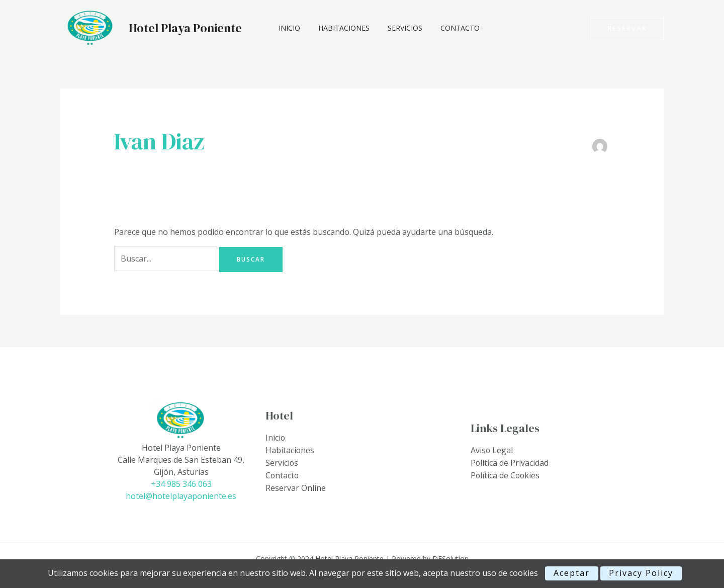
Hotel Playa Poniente (185, 28)
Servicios (395, 28)
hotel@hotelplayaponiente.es (181, 496)
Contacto (446, 28)
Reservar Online (296, 487)
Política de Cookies (506, 475)
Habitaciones (338, 28)
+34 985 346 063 (181, 484)
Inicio (287, 28)
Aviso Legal (492, 451)
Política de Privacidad (510, 463)
